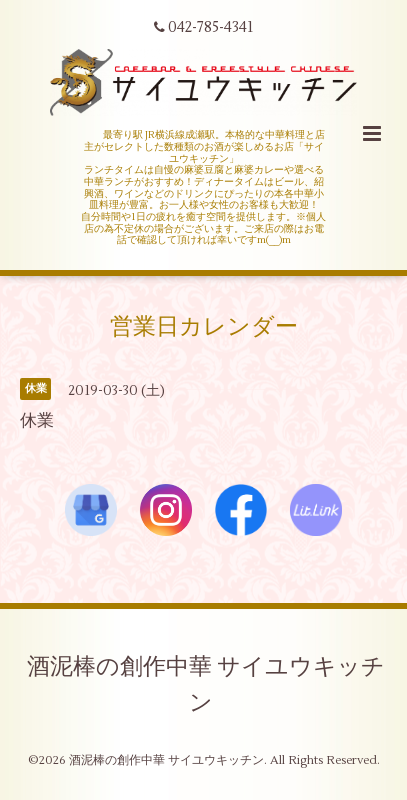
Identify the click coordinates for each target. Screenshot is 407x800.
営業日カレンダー (204, 327)
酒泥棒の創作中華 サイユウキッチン (206, 685)
